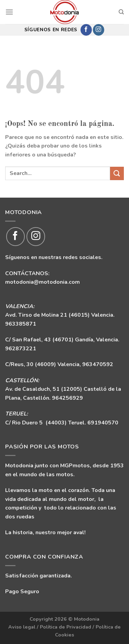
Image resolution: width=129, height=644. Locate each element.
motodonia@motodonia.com (42, 282)
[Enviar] (117, 173)
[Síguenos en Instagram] (99, 30)
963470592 (98, 364)
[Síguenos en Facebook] (86, 30)
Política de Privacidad (66, 627)
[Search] (121, 12)
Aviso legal (22, 627)
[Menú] (9, 12)
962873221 (21, 349)
